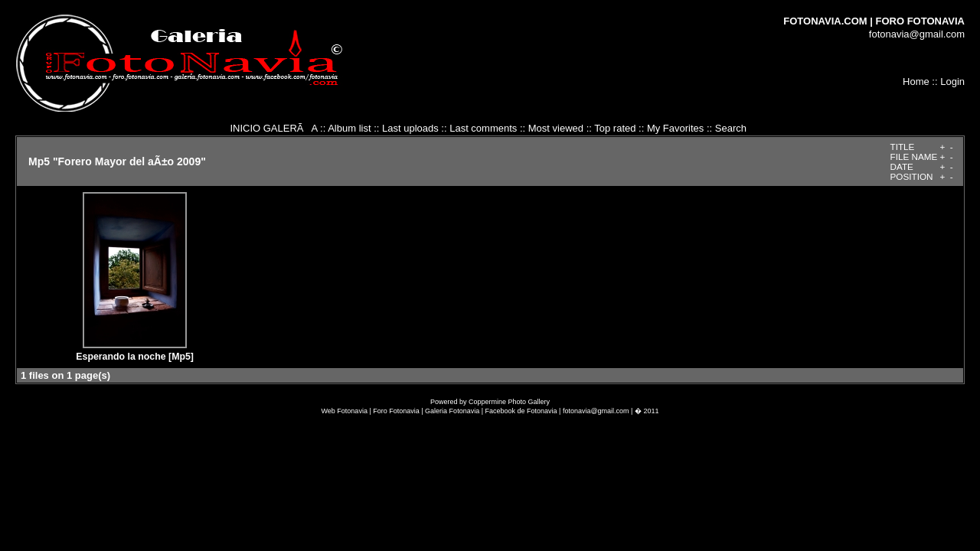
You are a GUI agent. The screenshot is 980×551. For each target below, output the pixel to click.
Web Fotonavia (345, 411)
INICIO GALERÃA (273, 128)
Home (916, 82)
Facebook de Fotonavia (521, 411)
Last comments (483, 128)
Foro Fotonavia (396, 411)
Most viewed (556, 128)
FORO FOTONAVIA (920, 21)
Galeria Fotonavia (452, 411)
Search (731, 128)
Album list (349, 128)
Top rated (615, 128)
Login (952, 82)
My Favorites (675, 128)
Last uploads (410, 128)
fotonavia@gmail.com (917, 34)
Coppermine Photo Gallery (509, 402)
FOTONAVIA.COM (825, 21)
